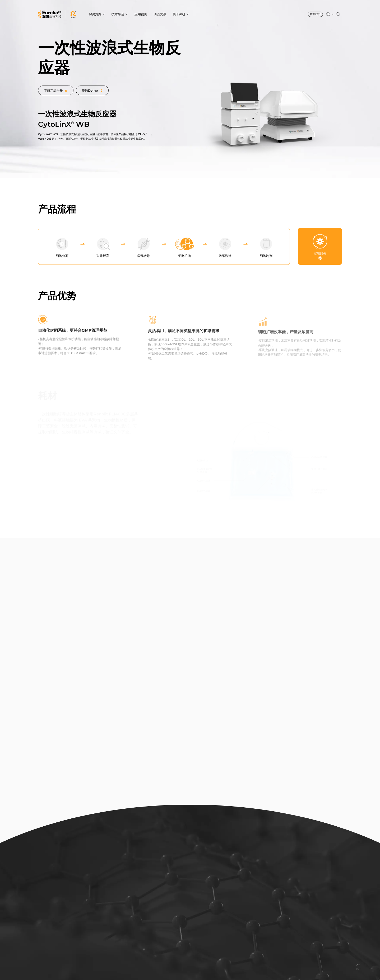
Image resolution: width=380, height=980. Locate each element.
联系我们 (315, 14)
